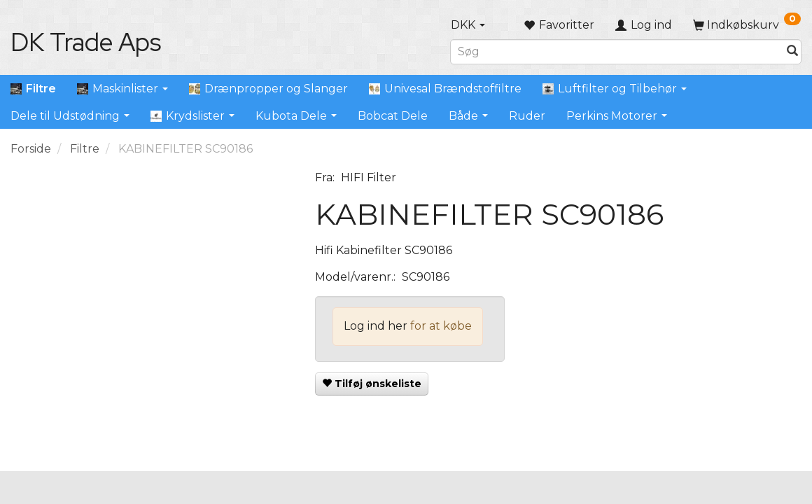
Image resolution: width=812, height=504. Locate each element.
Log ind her (376, 326)
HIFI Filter (369, 177)
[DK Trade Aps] (86, 42)
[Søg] (792, 51)
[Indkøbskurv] (747, 25)
